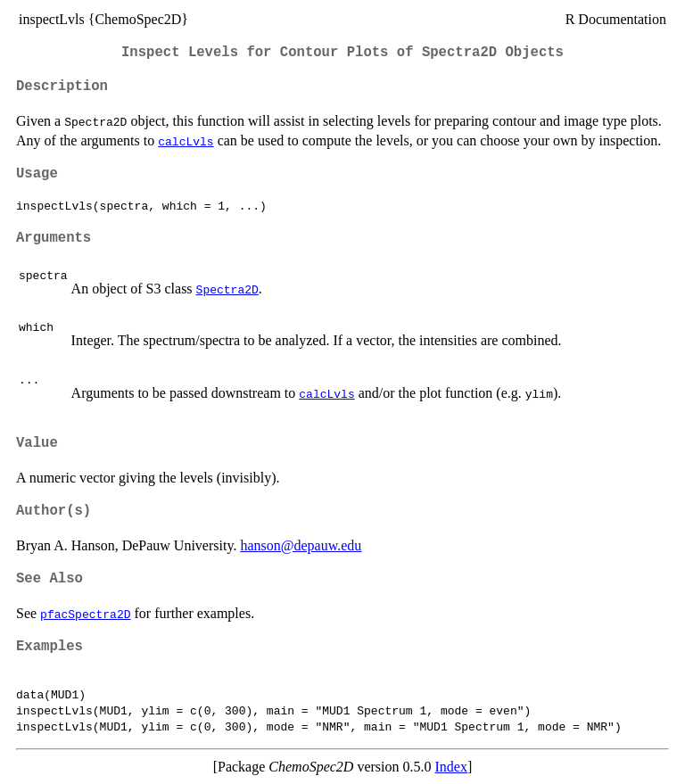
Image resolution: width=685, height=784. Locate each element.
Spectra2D (227, 289)
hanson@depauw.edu (301, 545)
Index (451, 767)
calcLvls (186, 141)
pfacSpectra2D (85, 614)
